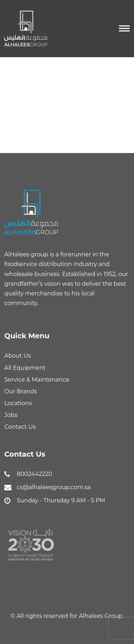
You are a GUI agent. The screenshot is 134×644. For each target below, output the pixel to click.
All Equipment (25, 368)
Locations (18, 403)
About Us (18, 356)
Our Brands (21, 391)
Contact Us (20, 427)
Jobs (11, 415)
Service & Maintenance (37, 380)
